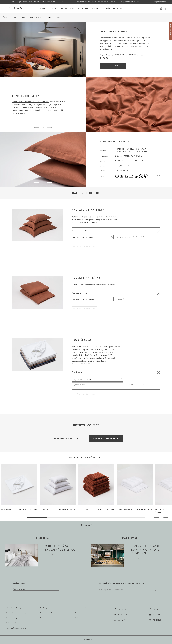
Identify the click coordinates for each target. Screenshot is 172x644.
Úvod (5, 17)
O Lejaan (95, 8)
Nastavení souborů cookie (16, 628)
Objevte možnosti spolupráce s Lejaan (61, 549)
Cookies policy (12, 618)
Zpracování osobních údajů (16, 613)
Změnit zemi (19, 584)
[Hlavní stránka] (14, 8)
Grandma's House (79, 361)
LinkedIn (155, 609)
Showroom (117, 8)
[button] (156, 517)
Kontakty (44, 608)
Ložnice (34, 8)
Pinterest (155, 620)
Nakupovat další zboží (68, 439)
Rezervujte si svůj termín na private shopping (145, 551)
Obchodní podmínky (13, 608)
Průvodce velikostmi (48, 618)
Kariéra (78, 618)
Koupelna (44, 8)
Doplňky (63, 8)
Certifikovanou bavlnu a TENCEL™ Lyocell (31, 102)
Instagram (120, 615)
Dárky (72, 8)
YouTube (154, 615)
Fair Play (85, 358)
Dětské (54, 8)
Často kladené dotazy (83, 608)
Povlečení (23, 17)
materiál (28, 110)
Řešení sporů (11, 623)
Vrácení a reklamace (83, 613)
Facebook (120, 609)
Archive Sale (83, 8)
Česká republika (19, 589)
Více (158, 176)
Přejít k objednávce (106, 439)
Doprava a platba (47, 613)
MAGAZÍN (120, 620)
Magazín (106, 8)
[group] (19, 487)
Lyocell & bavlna (36, 17)
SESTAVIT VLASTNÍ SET (113, 66)
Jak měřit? (140, 237)
